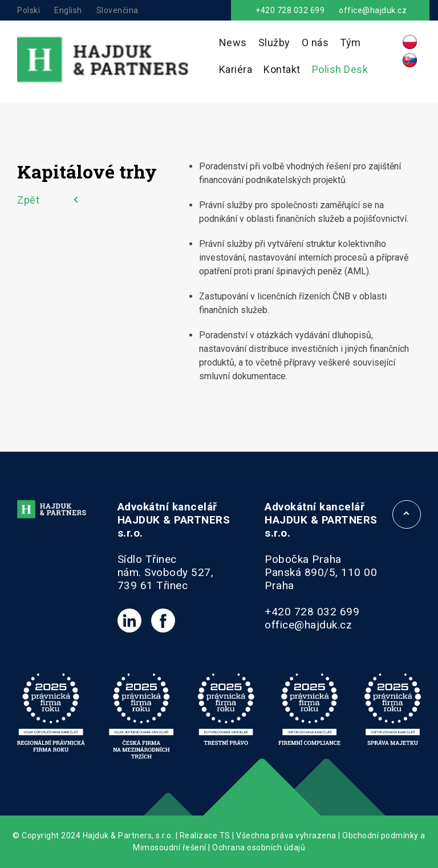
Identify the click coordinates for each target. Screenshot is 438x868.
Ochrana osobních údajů (259, 847)
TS (225, 835)
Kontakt (282, 69)
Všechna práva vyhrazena (286, 835)
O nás (315, 42)
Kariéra (236, 69)
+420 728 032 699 (290, 10)
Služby (274, 42)
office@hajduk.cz (373, 10)
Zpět (28, 200)
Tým (350, 42)
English (68, 10)
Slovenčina (117, 10)
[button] (23, 845)
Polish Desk (340, 69)
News (233, 42)
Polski (29, 10)
